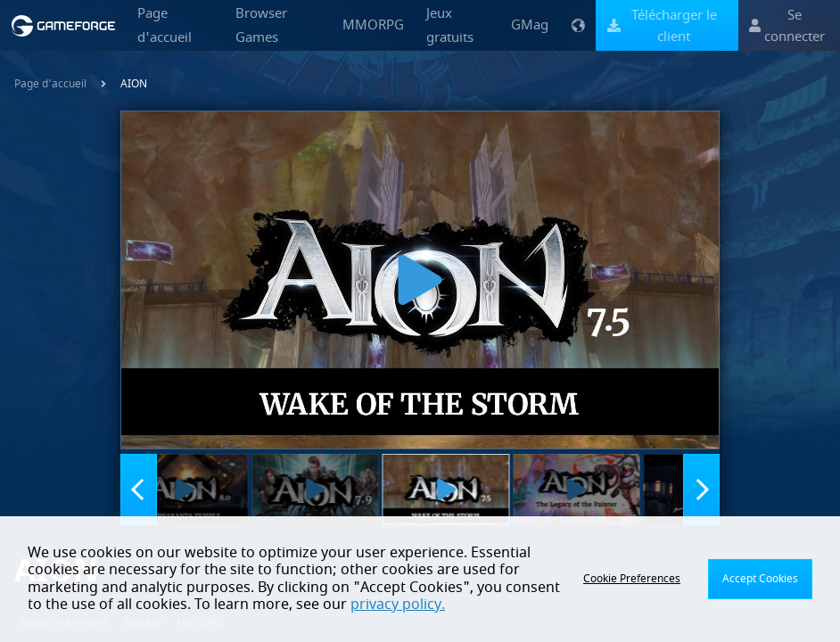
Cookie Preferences (632, 579)
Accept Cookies (760, 579)
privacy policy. (398, 605)
